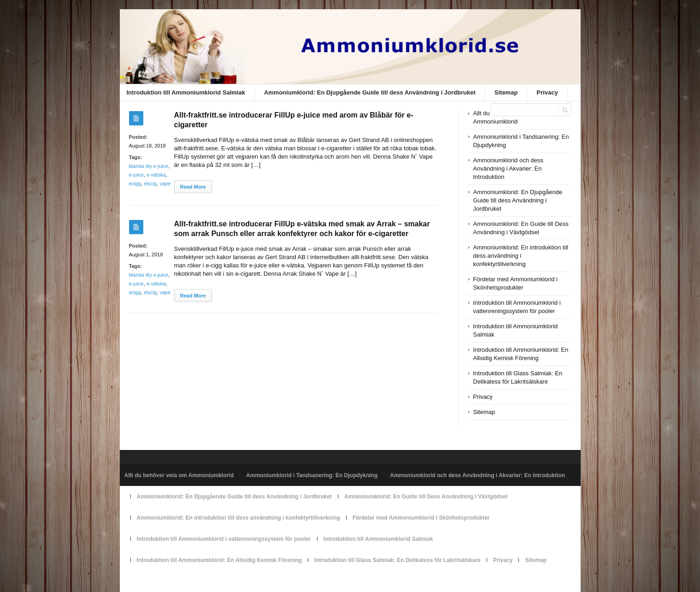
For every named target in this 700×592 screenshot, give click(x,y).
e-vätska (156, 175)
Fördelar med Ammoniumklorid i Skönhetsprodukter (421, 518)
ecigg (135, 184)
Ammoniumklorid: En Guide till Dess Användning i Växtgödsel (426, 497)
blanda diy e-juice (149, 166)
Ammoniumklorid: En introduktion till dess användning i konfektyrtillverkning (521, 256)
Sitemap (506, 92)
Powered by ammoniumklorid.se (164, 581)
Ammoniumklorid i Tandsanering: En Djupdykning (312, 475)
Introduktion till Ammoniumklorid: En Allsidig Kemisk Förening (219, 560)
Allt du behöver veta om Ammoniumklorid (179, 475)
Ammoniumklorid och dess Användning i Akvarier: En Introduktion (508, 169)
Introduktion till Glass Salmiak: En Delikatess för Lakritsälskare (397, 560)
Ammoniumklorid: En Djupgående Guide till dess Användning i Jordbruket (370, 92)
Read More (193, 187)
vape (165, 184)
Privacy (547, 92)
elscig (150, 184)
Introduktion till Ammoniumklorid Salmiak (186, 92)
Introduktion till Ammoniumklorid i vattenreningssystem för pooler (224, 539)
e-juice (136, 175)
